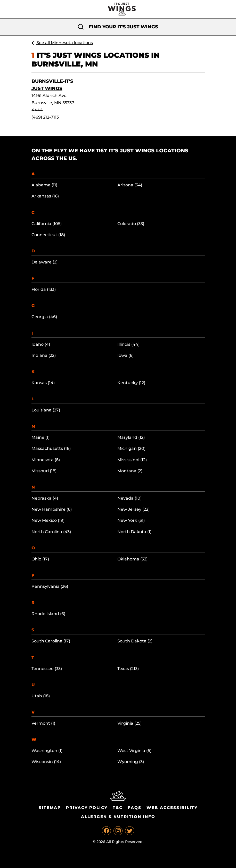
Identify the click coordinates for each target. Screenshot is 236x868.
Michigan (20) (131, 448)
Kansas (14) (43, 383)
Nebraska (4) (45, 498)
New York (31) (131, 520)
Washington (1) (47, 751)
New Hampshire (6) (52, 509)
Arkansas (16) (45, 196)
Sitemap (50, 808)
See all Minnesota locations (65, 43)
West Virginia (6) (134, 751)
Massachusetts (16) (51, 448)
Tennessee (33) (47, 669)
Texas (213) (128, 669)
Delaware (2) (44, 262)
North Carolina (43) (51, 532)
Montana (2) (130, 471)
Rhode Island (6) (48, 614)
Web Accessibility (172, 808)
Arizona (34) (130, 185)
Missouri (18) (44, 471)
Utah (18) (41, 696)
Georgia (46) (44, 317)
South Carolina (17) (51, 641)
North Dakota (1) (134, 532)
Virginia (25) (129, 723)
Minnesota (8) (46, 460)
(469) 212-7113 (45, 117)
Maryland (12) (131, 437)
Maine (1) (40, 437)
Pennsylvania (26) (50, 586)
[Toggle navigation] (29, 9)
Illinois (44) (128, 344)
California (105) (47, 224)
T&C (118, 808)
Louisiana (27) (46, 410)
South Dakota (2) (135, 641)
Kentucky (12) (131, 383)
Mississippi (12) (132, 460)
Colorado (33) (131, 224)
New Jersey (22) (133, 509)
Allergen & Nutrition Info (118, 817)
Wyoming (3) (131, 762)
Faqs (135, 808)
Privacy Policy (87, 808)
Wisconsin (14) (46, 762)
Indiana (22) (44, 355)
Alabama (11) (44, 185)
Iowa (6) (125, 355)
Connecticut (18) (48, 235)
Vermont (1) (43, 723)
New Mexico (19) (48, 520)
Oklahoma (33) (132, 559)
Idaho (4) (41, 344)
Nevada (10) (129, 498)
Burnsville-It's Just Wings (52, 85)
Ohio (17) (40, 559)
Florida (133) (44, 289)
